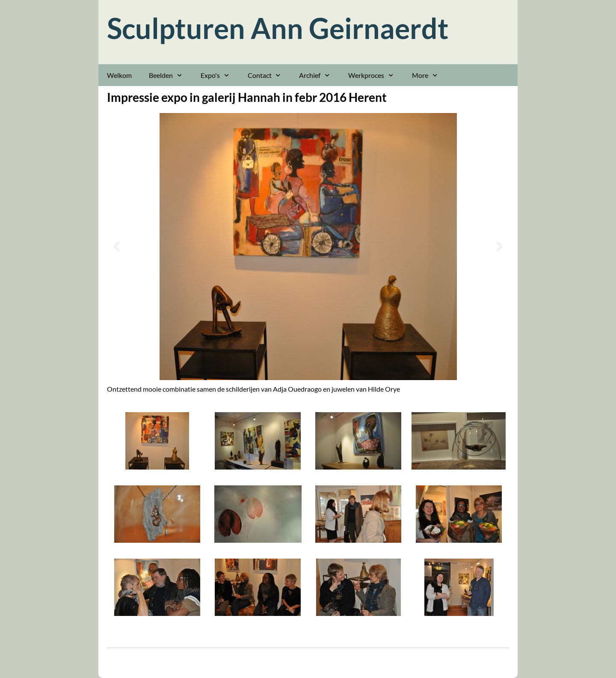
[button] (117, 247)
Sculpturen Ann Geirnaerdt (278, 28)
